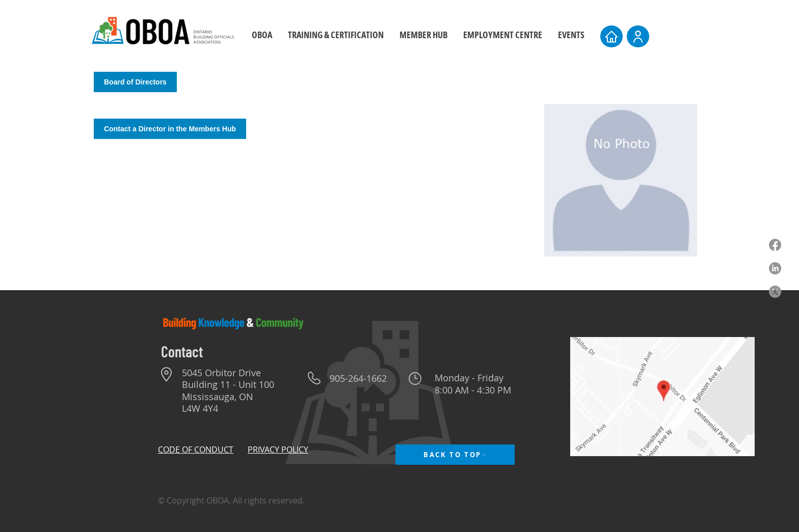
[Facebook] (775, 245)
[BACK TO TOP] (455, 455)
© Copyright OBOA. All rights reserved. (231, 500)
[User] (638, 36)
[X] (775, 292)
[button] (336, 35)
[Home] (611, 36)
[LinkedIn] (775, 268)
